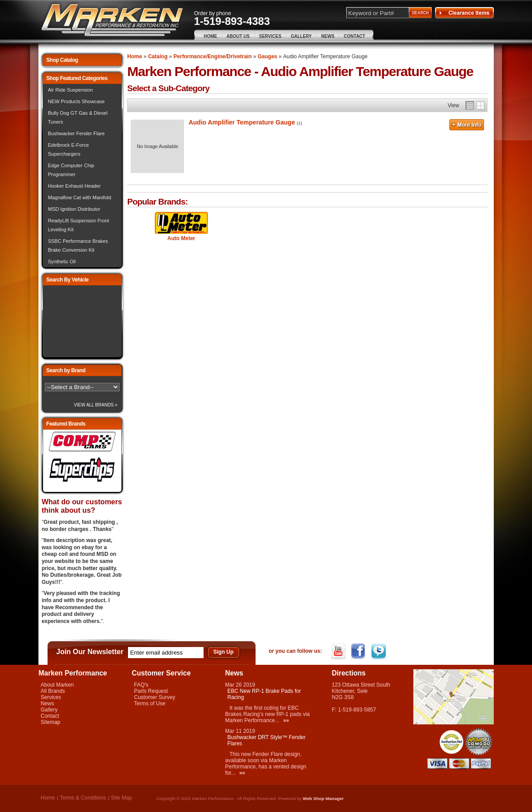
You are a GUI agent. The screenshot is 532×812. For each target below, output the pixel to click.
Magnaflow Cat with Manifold (80, 197)
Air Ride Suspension (70, 90)
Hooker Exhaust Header (74, 186)
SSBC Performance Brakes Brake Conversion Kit (78, 245)
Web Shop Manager (323, 798)
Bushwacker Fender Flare (76, 133)
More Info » (467, 126)
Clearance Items (464, 13)
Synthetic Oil (62, 261)
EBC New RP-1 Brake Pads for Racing (264, 694)
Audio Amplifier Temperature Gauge (242, 122)
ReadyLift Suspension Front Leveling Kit (79, 225)
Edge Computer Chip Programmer (71, 170)
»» (286, 720)
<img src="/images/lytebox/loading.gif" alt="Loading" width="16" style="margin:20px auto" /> (82, 321)
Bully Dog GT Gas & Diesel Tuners (78, 117)
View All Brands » (96, 405)
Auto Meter (182, 238)
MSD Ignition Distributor (74, 209)
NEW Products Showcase (76, 101)
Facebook (359, 651)
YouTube (339, 651)
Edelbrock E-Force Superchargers (68, 149)
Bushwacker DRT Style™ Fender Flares (267, 740)
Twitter (379, 651)
